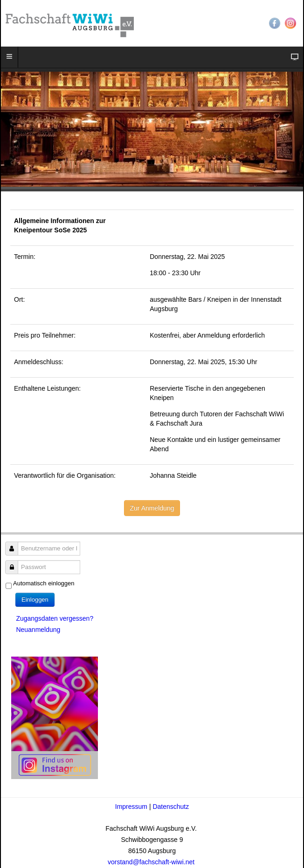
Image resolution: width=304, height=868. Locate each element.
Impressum (132, 807)
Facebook (275, 23)
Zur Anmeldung (152, 508)
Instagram (290, 23)
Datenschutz (171, 807)
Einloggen (35, 600)
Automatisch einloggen (44, 583)
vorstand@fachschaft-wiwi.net (152, 862)
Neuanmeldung (38, 630)
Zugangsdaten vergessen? (55, 618)
